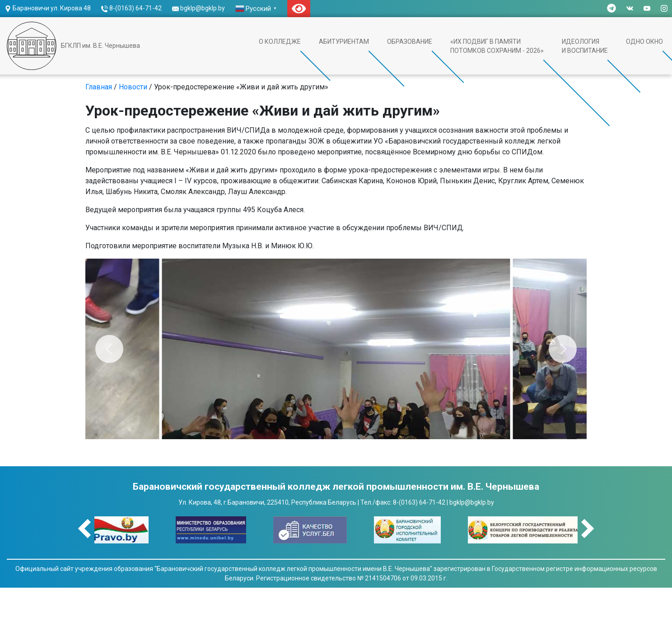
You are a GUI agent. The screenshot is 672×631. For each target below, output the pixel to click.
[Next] (563, 349)
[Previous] (109, 349)
